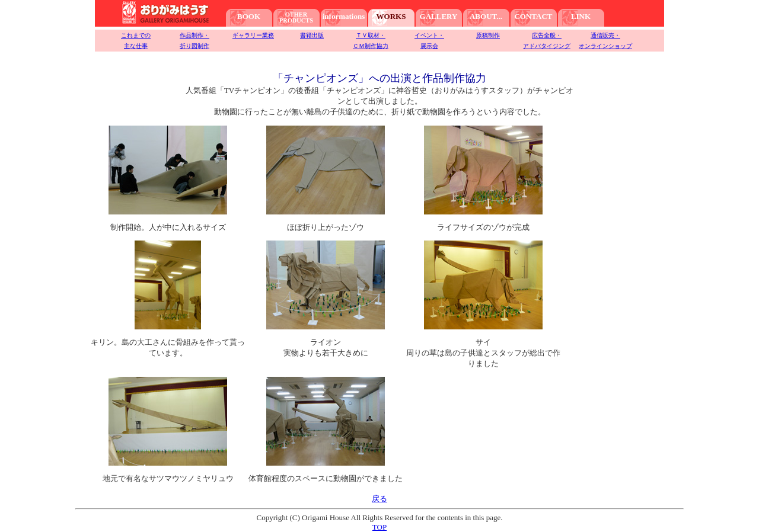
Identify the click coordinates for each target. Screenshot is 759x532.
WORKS (391, 16)
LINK (581, 16)
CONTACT (533, 16)
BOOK (249, 16)
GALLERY (439, 16)
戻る (379, 499)
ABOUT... (486, 16)
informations (344, 16)
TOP (379, 527)
